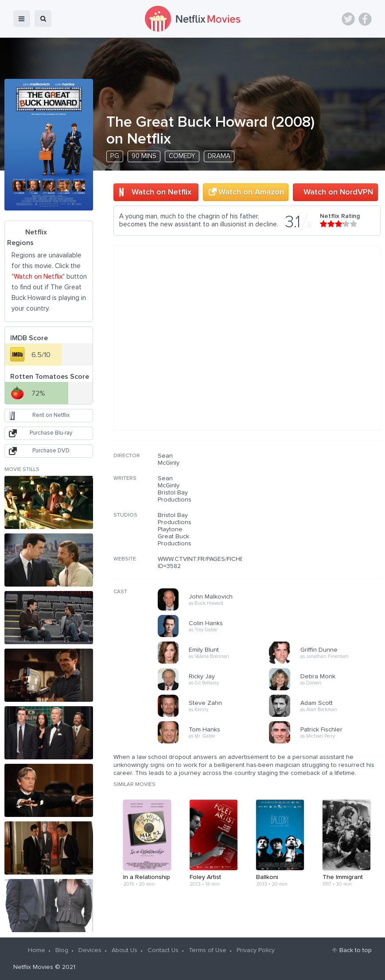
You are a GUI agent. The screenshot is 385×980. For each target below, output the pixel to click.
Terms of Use (208, 950)
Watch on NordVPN (338, 192)
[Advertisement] (314, 509)
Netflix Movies (33, 967)
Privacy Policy (256, 950)
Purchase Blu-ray (51, 433)
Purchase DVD (51, 451)
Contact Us (163, 950)
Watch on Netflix (161, 192)
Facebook (365, 19)
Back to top (356, 950)
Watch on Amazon (251, 192)
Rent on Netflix (51, 415)
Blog (62, 950)
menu (22, 19)
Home (37, 950)
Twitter (348, 19)
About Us (124, 950)
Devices (90, 950)
